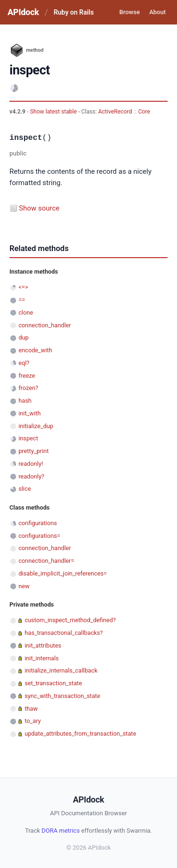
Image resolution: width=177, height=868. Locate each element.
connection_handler (45, 325)
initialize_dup (36, 426)
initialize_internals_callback (61, 670)
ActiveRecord (115, 112)
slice (25, 489)
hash (25, 401)
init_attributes (43, 645)
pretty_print (34, 451)
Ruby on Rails (74, 12)
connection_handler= (46, 561)
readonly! (31, 464)
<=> (23, 287)
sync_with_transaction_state (62, 696)
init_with (29, 413)
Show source (39, 208)
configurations (38, 523)
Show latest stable (54, 112)
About (157, 12)
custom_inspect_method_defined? (70, 620)
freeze (27, 376)
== (22, 300)
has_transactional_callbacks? (64, 633)
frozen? (28, 388)
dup (23, 337)
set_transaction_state (53, 683)
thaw (31, 709)
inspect (28, 438)
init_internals (42, 658)
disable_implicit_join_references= (63, 573)
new (24, 586)
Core (144, 112)
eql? (24, 363)
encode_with (35, 350)
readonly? (31, 476)
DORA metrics (61, 831)
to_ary (33, 721)
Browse (130, 12)
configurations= (39, 536)
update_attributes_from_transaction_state (80, 734)
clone (26, 312)
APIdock (23, 12)
